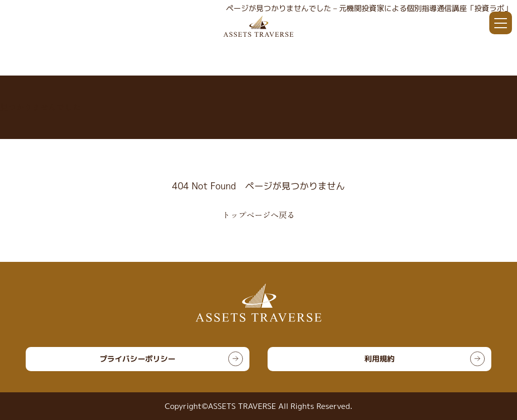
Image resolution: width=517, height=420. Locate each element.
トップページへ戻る (258, 215)
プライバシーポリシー (138, 359)
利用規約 (379, 359)
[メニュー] (501, 23)
